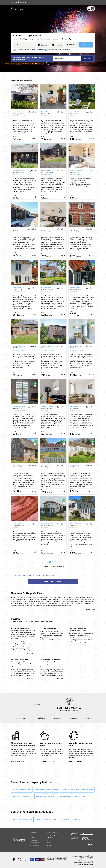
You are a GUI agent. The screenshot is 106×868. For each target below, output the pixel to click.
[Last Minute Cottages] (17, 9)
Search (86, 45)
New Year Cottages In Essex (46, 796)
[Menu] (91, 9)
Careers (32, 837)
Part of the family (18, 2)
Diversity (33, 835)
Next (69, 562)
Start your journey (76, 761)
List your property (35, 843)
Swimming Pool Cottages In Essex (73, 796)
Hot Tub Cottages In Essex (22, 796)
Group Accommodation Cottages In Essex (77, 790)
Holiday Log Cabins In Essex (46, 819)
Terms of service (52, 832)
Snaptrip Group (89, 865)
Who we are (33, 832)
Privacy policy (51, 835)
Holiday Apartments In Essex (71, 819)
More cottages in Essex (53, 581)
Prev (37, 562)
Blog (48, 840)
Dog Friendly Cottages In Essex (46, 790)
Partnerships (34, 840)
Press (48, 843)
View (33, 139)
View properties (17, 761)
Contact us (50, 837)
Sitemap (49, 845)
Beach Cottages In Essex (22, 790)
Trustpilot (37, 705)
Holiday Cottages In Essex (22, 819)
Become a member (47, 761)
